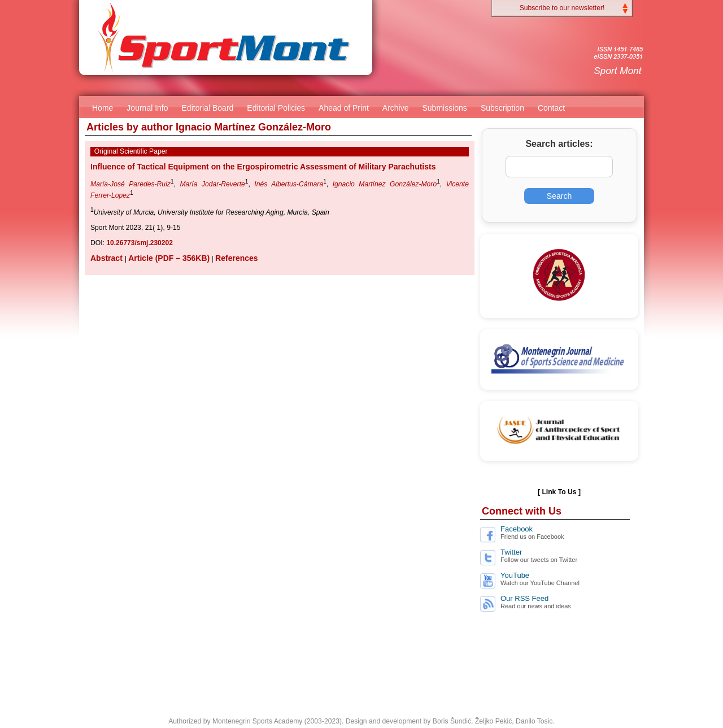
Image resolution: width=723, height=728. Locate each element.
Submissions (445, 108)
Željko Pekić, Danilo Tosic (514, 721)
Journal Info (147, 108)
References (237, 258)
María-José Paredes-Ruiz (130, 184)
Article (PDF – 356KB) (169, 258)
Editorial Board (208, 108)
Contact (551, 108)
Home (103, 108)
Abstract (108, 258)
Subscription (502, 108)
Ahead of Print (344, 108)
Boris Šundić (452, 721)
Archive (396, 108)
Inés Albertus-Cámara (289, 184)
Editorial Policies (276, 108)
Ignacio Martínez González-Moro (385, 184)
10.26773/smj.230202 (139, 243)
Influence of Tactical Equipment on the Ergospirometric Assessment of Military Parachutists (263, 167)
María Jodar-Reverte (212, 184)
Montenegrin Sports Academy (257, 721)
